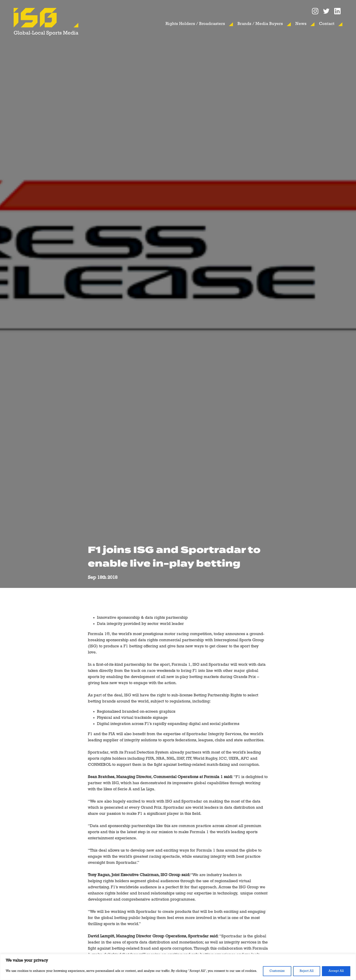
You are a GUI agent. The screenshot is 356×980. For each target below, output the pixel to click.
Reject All (307, 971)
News (301, 24)
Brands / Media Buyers (260, 24)
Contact (327, 24)
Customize (277, 971)
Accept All (336, 971)
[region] (178, 967)
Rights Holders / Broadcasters (195, 24)
